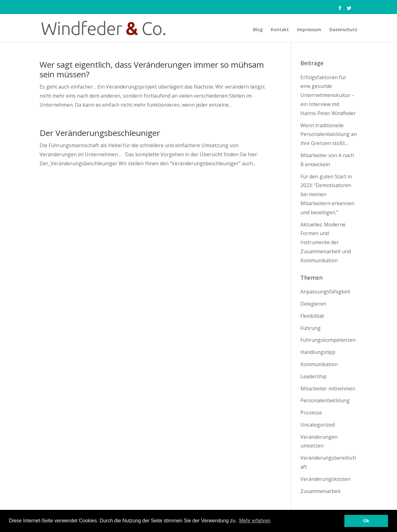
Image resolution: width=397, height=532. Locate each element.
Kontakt (280, 30)
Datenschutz (343, 30)
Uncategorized (318, 425)
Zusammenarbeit (320, 491)
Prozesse (311, 413)
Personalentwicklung (325, 400)
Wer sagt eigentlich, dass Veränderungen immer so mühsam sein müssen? (152, 69)
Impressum (309, 30)
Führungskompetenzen (328, 340)
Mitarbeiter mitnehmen (328, 389)
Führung (311, 328)
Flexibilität (312, 316)
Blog (258, 30)
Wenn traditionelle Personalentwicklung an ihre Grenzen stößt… (329, 134)
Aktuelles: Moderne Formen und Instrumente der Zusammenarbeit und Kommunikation (326, 242)
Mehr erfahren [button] (255, 521)
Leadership (313, 376)
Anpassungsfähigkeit (325, 292)
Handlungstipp (318, 352)
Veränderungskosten (325, 479)
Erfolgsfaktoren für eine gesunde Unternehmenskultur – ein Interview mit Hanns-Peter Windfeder (328, 95)
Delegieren (313, 304)
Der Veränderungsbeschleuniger (100, 133)
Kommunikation (319, 364)
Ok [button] (366, 521)
